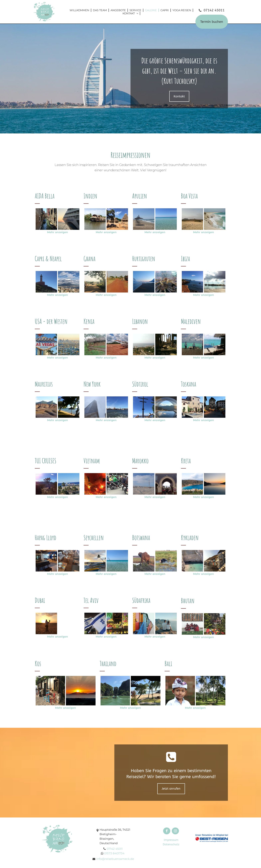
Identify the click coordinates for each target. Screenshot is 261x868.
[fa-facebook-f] (167, 832)
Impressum (171, 840)
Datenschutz (171, 844)
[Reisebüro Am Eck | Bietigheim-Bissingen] (46, 219)
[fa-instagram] (175, 832)
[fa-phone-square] (171, 762)
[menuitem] (80, 10)
